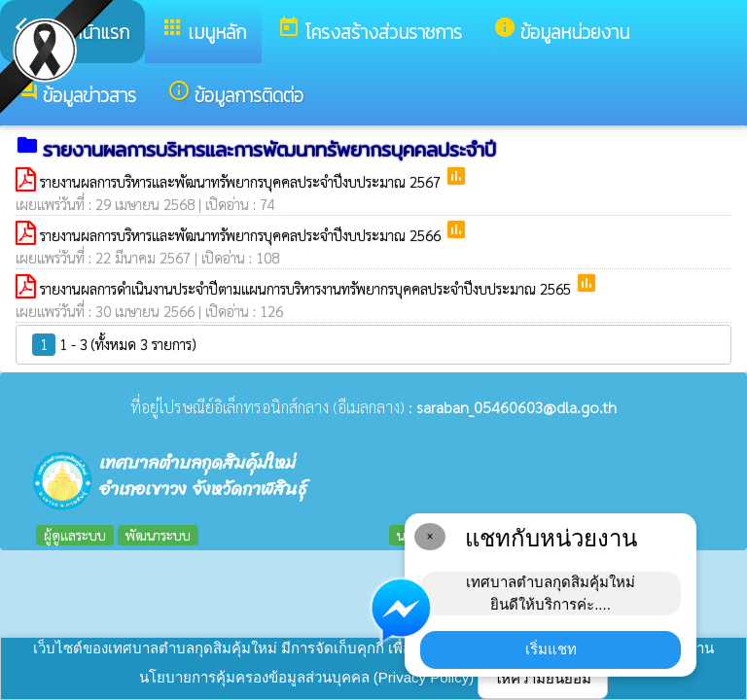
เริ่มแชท (551, 649)
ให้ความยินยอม (543, 678)
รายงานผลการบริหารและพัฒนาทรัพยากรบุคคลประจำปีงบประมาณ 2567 (242, 181)
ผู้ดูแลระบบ (75, 535)
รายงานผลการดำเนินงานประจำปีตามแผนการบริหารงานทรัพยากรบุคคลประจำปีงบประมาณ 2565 (307, 288)
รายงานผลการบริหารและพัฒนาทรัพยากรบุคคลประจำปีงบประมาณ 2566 (242, 235)
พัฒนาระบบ (158, 535)
